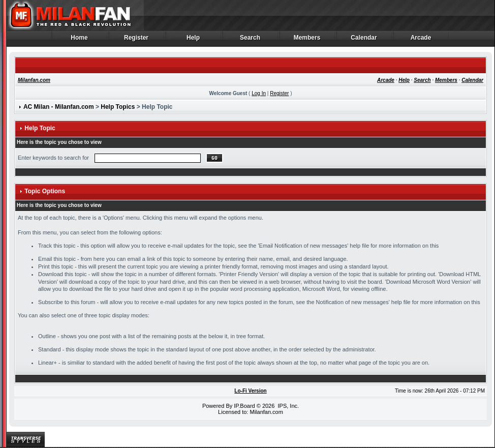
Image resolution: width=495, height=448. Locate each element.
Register (136, 40)
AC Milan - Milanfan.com (59, 107)
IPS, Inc (287, 406)
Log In (259, 93)
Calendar (364, 40)
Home (80, 40)
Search (250, 40)
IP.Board (244, 406)
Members (307, 40)
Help (193, 40)
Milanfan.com (34, 80)
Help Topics (118, 107)
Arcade (421, 40)
